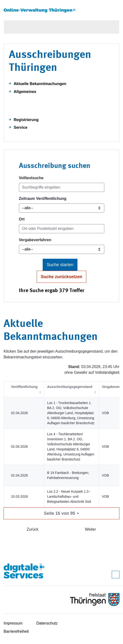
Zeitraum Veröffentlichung (43, 199)
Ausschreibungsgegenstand (70, 387)
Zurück (32, 529)
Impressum (13, 623)
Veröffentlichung (24, 387)
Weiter (90, 529)
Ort (22, 219)
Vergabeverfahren (35, 240)
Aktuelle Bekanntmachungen (40, 84)
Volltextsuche (31, 178)
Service (20, 127)
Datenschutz (47, 623)
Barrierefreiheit (16, 631)
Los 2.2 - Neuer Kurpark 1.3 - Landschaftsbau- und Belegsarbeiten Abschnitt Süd (69, 497)
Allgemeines (25, 92)
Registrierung (26, 120)
